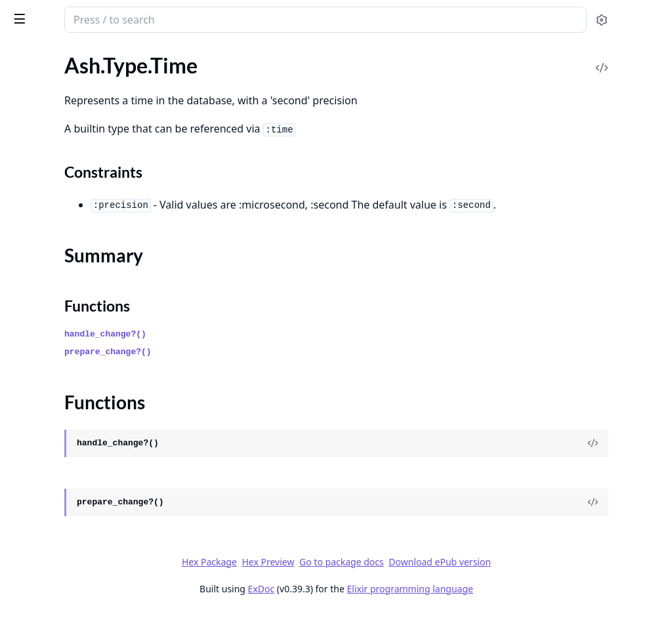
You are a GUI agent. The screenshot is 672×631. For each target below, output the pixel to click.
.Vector (25, 307)
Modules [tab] (84, 56)
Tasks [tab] (149, 56)
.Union (24, 236)
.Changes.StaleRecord (58, 530)
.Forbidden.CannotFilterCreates (81, 583)
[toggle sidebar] (179, 18)
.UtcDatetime (40, 272)
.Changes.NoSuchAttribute (70, 477)
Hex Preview (366, 580)
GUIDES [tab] (26, 56)
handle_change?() (277, 352)
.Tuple (22, 183)
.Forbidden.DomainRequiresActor (85, 600)
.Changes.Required (52, 512)
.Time (21, 103)
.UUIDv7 (29, 219)
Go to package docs (440, 580)
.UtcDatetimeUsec (51, 290)
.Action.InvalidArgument (65, 370)
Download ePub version (538, 580)
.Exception (33, 547)
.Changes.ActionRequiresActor (79, 388)
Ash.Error (31, 353)
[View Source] (617, 461)
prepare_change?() (280, 370)
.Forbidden (33, 565)
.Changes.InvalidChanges (66, 441)
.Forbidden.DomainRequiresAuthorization (93, 618)
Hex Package (307, 580)
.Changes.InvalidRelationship (75, 459)
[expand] (184, 71)
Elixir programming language (508, 606)
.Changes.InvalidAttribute (68, 423)
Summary (44, 126)
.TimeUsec (32, 166)
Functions (46, 142)
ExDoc (359, 606)
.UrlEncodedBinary (52, 254)
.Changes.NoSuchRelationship (77, 494)
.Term (21, 86)
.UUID (24, 201)
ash (56, 14)
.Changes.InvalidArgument (69, 406)
